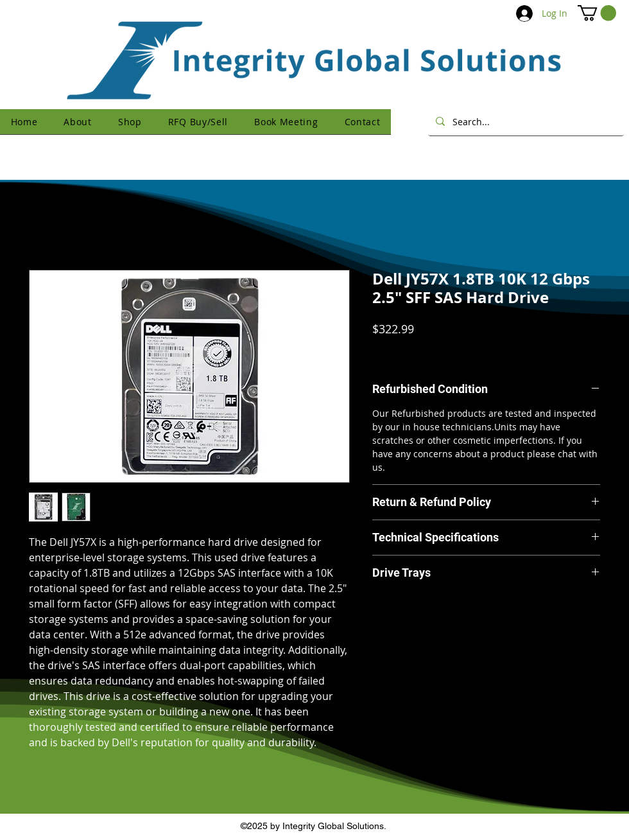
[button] (597, 13)
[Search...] (525, 121)
